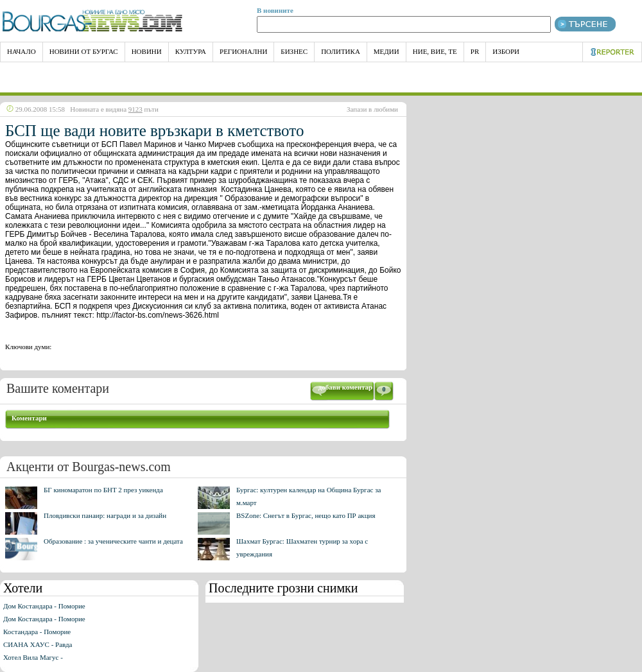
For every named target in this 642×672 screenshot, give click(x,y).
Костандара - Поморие (37, 632)
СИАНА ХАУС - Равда (38, 644)
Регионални (243, 51)
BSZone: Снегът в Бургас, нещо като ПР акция (306, 515)
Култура (191, 51)
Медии (386, 51)
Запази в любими (372, 109)
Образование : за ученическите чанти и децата (113, 541)
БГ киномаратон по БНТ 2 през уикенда (103, 490)
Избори (506, 51)
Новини (147, 51)
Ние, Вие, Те (435, 51)
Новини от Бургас (84, 51)
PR (475, 51)
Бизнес (294, 51)
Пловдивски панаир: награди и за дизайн (105, 515)
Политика (341, 51)
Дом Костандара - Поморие (44, 606)
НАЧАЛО (22, 51)
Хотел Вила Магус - (33, 657)
